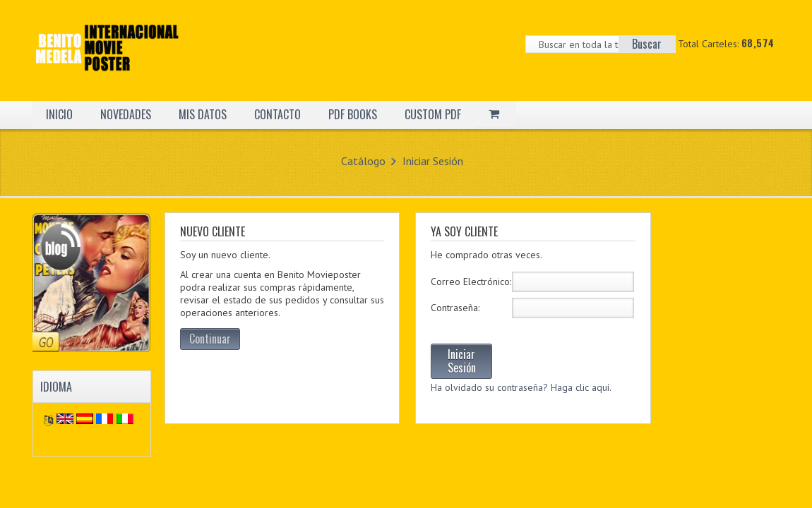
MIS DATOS (203, 114)
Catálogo (363, 161)
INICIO (59, 114)
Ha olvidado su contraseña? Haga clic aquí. (521, 387)
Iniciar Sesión (433, 161)
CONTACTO (277, 114)
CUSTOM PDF (433, 114)
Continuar (210, 339)
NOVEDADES (126, 114)
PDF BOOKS (353, 114)
